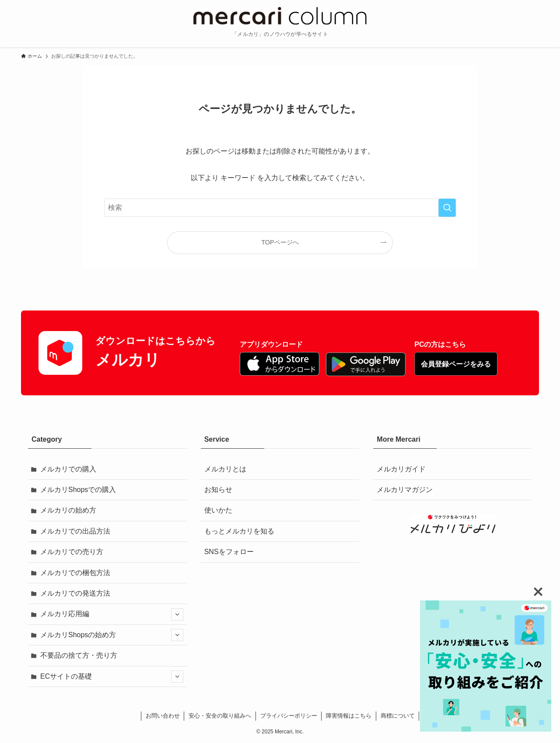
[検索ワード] (280, 208)
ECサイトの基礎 (112, 677)
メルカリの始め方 (68, 510)
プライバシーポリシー (289, 716)
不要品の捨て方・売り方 (79, 655)
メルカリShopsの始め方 (112, 635)
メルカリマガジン (405, 490)
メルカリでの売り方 (72, 552)
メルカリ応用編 (112, 614)
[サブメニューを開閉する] (177, 614)
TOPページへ (280, 242)
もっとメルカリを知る (239, 531)
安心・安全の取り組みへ (220, 716)
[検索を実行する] (447, 208)
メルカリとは (225, 469)
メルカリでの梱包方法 (75, 573)
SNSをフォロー (229, 552)
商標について (398, 716)
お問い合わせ (163, 716)
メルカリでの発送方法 (75, 593)
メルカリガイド (401, 469)
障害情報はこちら (349, 716)
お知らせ (218, 490)
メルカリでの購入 (68, 469)
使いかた (218, 510)
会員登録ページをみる (456, 364)
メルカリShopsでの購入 (78, 490)
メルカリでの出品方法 (75, 531)
